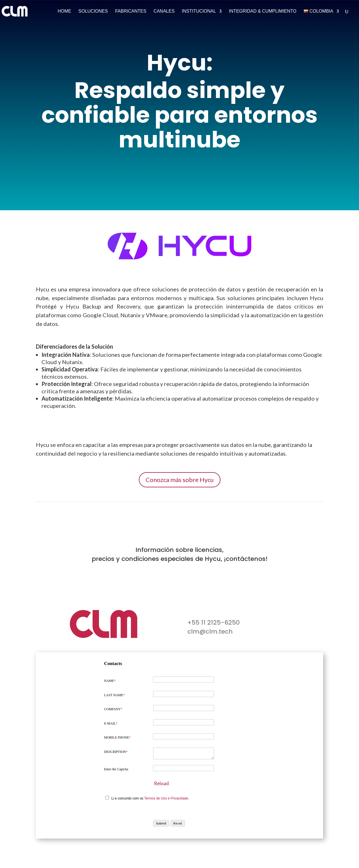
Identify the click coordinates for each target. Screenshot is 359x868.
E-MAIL (111, 723)
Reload (161, 783)
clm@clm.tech (210, 631)
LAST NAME (114, 695)
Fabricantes (131, 11)
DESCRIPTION (116, 752)
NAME (110, 681)
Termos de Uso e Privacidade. (167, 798)
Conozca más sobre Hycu (180, 480)
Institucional (199, 11)
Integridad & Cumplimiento (263, 11)
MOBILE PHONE (117, 737)
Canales (164, 11)
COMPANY (113, 709)
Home (65, 11)
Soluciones (93, 11)
